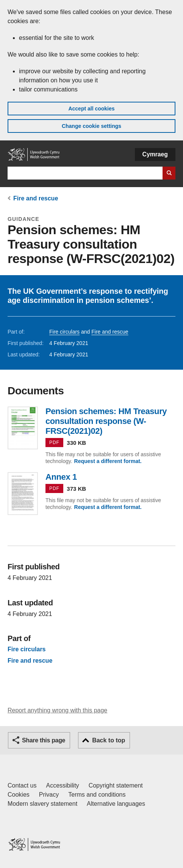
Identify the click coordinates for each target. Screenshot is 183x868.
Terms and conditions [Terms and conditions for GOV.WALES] (97, 795)
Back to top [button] (109, 740)
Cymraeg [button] (155, 154)
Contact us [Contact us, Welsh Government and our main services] (22, 785)
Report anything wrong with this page (57, 710)
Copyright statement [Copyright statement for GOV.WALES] (116, 785)
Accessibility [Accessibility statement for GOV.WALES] (62, 785)
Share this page (44, 740)
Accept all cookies (91, 109)
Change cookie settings (91, 126)
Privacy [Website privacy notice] (49, 795)
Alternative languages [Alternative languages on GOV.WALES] (116, 804)
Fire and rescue (36, 198)
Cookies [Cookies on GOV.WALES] (19, 795)
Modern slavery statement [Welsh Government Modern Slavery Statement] (42, 804)
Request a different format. (108, 461)
